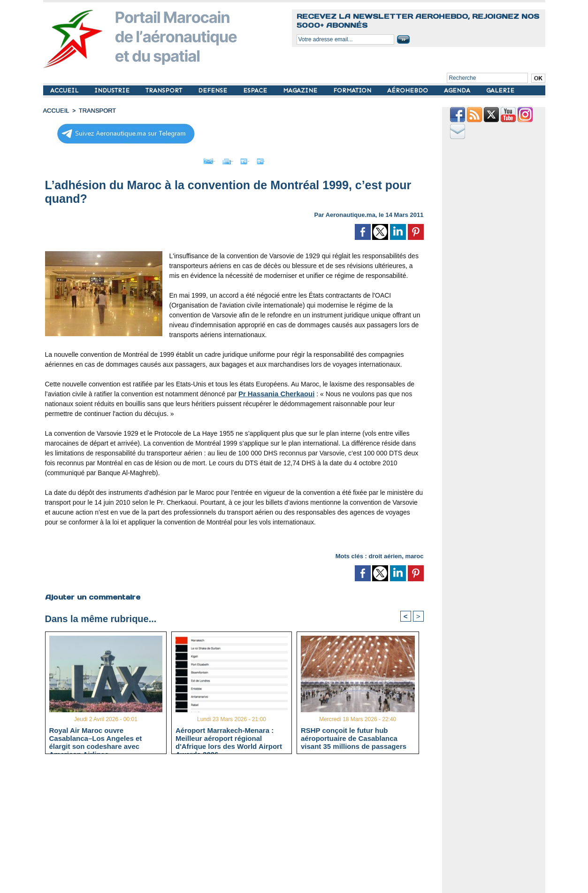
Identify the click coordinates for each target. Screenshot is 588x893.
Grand (263, 159)
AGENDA (458, 90)
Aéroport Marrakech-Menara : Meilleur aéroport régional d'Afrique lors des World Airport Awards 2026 (229, 737)
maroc (414, 554)
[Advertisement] (241, 826)
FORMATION (353, 90)
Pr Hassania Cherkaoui (274, 392)
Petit (294, 159)
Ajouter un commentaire (91, 594)
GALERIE (500, 90)
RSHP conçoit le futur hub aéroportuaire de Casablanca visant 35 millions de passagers (354, 737)
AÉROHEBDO (409, 90)
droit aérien (385, 554)
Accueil (55, 110)
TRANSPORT (165, 90)
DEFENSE (214, 90)
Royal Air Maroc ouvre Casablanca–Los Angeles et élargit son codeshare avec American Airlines (96, 737)
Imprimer (224, 159)
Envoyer (180, 159)
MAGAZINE (301, 90)
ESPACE (256, 90)
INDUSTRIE (113, 90)
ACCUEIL (65, 90)
